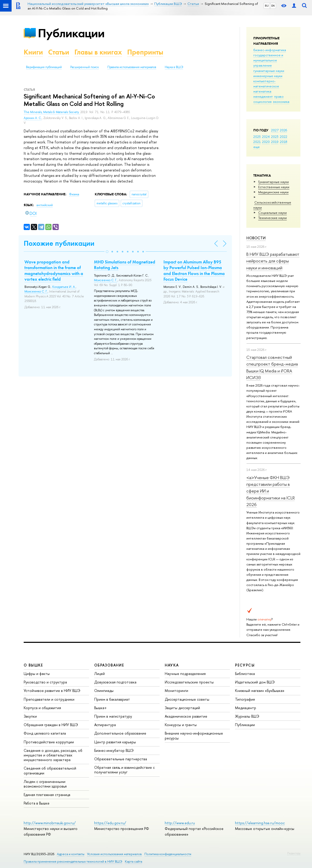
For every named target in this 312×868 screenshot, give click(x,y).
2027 (275, 130)
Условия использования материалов (114, 854)
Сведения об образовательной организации (50, 770)
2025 (257, 136)
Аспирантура (105, 725)
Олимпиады (104, 691)
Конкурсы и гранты (181, 725)
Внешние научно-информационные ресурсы (194, 735)
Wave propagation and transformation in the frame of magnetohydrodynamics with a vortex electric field (54, 270)
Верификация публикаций (44, 67)
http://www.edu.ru (180, 823)
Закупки (30, 716)
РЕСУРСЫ (245, 665)
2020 (266, 142)
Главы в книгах (98, 52)
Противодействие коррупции (49, 742)
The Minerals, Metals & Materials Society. (52, 112)
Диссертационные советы (187, 699)
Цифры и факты (37, 674)
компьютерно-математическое (266, 84)
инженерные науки (268, 76)
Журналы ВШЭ (247, 716)
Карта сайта (133, 861)
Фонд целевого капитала (45, 733)
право (279, 96)
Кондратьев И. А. (64, 287)
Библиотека (245, 674)
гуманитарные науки (269, 71)
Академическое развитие (186, 716)
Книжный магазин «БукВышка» (260, 691)
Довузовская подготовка (115, 682)
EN (273, 6)
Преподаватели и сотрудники (49, 699)
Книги (33, 52)
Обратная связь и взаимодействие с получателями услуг (124, 770)
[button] (107, 252)
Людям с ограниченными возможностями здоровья (45, 784)
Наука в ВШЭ (174, 67)
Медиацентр (246, 708)
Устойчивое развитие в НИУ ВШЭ (52, 691)
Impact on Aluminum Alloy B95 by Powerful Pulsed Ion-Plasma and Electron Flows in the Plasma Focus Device (194, 270)
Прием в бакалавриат (112, 699)
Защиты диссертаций (182, 708)
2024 (266, 136)
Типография (245, 699)
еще (257, 147)
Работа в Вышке (37, 803)
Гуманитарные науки (274, 182)
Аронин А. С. (33, 118)
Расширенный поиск (85, 67)
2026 (283, 130)
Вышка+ (101, 708)
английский (45, 205)
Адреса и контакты (71, 854)
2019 (275, 142)
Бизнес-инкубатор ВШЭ (114, 750)
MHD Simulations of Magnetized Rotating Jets (125, 265)
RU (267, 6)
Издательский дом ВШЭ (255, 682)
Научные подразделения (185, 674)
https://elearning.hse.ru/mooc (260, 823)
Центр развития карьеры (115, 742)
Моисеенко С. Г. (36, 291)
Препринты (145, 52)
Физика (74, 194)
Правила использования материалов (132, 67)
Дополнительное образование (120, 733)
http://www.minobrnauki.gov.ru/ (50, 823)
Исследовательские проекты (189, 682)
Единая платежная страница (47, 795)
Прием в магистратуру (113, 716)
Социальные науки (272, 213)
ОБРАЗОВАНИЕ (109, 665)
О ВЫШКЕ (33, 665)
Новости (256, 238)
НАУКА (172, 665)
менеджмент (263, 96)
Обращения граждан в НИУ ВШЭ (51, 725)
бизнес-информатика (270, 50)
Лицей (99, 674)
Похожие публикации (59, 243)
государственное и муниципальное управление (268, 60)
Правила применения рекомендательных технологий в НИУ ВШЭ (73, 861)
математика (262, 91)
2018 (284, 142)
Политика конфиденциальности (168, 854)
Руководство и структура (45, 682)
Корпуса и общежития (42, 708)
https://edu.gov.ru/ (110, 823)
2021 (257, 142)
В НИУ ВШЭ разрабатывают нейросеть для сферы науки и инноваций (273, 261)
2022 (284, 136)
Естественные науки (274, 187)
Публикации (71, 33)
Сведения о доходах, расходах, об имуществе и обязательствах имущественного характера (53, 755)
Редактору (294, 853)
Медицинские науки (273, 192)
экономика (281, 102)
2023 (275, 136)
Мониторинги (176, 691)
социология (262, 102)
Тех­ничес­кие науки (272, 218)
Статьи (59, 52)
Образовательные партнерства (121, 759)
